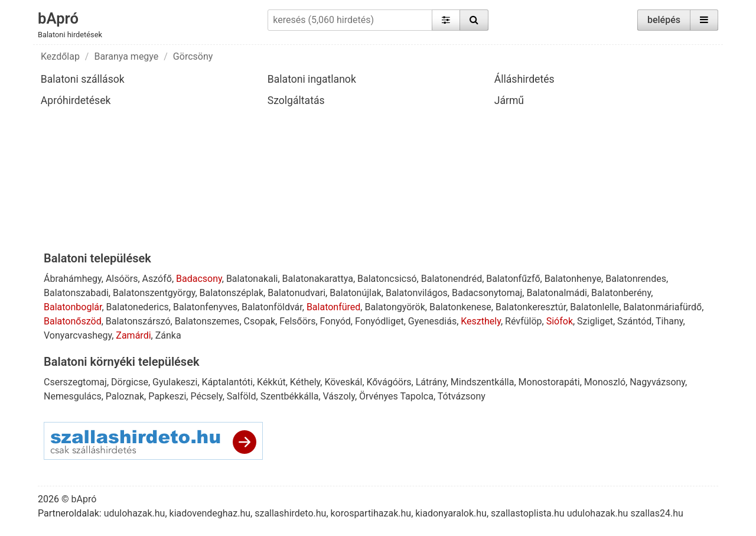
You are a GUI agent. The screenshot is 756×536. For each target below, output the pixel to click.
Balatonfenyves (205, 307)
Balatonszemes (207, 321)
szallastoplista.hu (528, 513)
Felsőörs (297, 321)
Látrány (431, 382)
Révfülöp (523, 321)
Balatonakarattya (318, 279)
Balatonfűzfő (513, 279)
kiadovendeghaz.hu (210, 513)
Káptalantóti (227, 382)
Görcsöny (193, 56)
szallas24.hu (656, 513)
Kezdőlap (60, 56)
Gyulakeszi (175, 382)
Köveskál (343, 382)
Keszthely (481, 321)
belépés (664, 20)
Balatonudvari (296, 293)
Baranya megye (126, 56)
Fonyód (335, 321)
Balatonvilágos (417, 293)
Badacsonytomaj (487, 293)
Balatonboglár (73, 307)
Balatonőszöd (73, 321)
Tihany (669, 321)
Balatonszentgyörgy (154, 293)
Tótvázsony (462, 396)
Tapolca (416, 396)
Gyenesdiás (432, 321)
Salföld (242, 396)
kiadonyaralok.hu (451, 513)
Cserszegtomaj (75, 382)
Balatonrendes (636, 279)
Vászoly (339, 396)
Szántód (634, 321)
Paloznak (125, 396)
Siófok (560, 321)
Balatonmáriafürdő (662, 307)
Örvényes (379, 396)
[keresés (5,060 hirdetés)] (350, 20)
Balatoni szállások (83, 79)
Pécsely (206, 396)
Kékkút (271, 382)
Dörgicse (130, 382)
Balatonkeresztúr (531, 307)
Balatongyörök (395, 307)
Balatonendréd (452, 279)
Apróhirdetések (76, 100)
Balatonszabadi (76, 293)
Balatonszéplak (232, 293)
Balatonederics (138, 307)
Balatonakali (252, 279)
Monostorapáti (549, 382)
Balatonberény (621, 293)
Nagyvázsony (657, 382)
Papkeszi (167, 396)
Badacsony (199, 279)
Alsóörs (122, 279)
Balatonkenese (460, 307)
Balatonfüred (333, 307)
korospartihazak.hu (371, 513)
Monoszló (605, 382)
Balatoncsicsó (387, 279)
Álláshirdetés (524, 79)
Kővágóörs (389, 382)
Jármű (509, 100)
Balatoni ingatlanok (312, 79)
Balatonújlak (356, 293)
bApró (58, 18)
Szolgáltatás (296, 100)
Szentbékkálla (290, 396)
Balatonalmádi (557, 293)
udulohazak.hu (135, 513)
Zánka (168, 335)
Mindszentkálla (483, 382)
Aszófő (157, 279)
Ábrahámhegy (73, 279)
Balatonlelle (594, 307)
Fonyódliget (379, 321)
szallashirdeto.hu (290, 513)
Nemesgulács (73, 396)
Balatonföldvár (272, 307)
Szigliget (595, 321)
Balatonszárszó (138, 321)
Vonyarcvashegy (78, 335)
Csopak (260, 321)
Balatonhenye (573, 279)
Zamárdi (133, 335)
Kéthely (305, 382)
